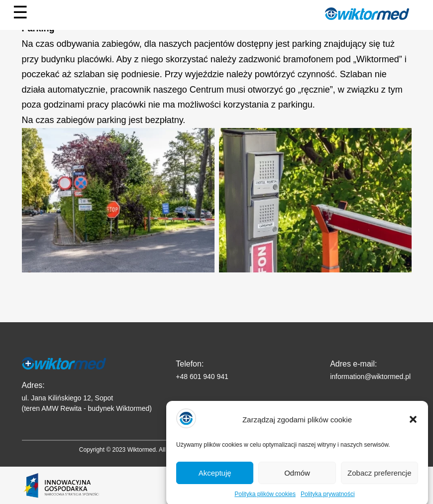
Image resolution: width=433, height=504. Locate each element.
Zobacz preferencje (379, 478)
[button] (413, 425)
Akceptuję (215, 478)
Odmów (297, 478)
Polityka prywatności (328, 500)
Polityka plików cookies (265, 500)
